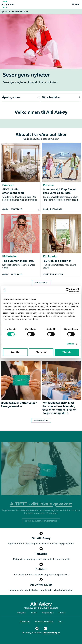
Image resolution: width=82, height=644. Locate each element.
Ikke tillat (15, 352)
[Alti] (37, 629)
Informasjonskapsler (44, 622)
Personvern (25, 622)
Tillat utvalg (41, 352)
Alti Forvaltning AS (51, 633)
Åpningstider (21, 613)
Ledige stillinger (48, 613)
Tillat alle (67, 352)
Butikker (34, 613)
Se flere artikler (41, 420)
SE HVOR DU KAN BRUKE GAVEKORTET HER (41, 521)
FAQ (60, 622)
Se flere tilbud (41, 282)
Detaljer (70, 344)
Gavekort (62, 613)
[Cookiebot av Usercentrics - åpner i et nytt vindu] (68, 290)
